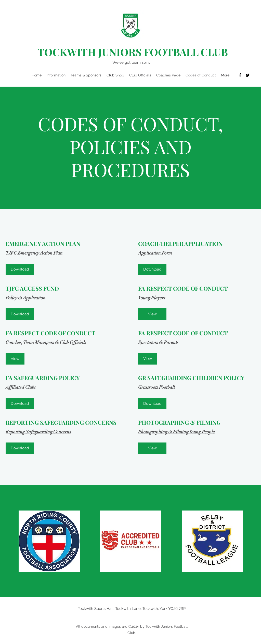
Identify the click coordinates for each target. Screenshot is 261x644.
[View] (152, 314)
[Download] (20, 269)
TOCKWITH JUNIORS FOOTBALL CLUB (133, 52)
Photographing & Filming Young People (177, 432)
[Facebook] (240, 75)
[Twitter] (248, 75)
